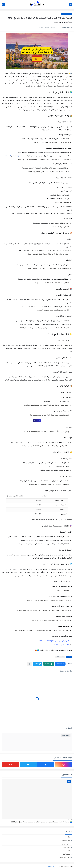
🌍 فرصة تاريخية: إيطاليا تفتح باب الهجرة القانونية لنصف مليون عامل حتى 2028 (41, 822)
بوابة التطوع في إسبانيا (61, 645)
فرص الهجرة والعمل (52, 867)
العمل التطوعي (67, 14)
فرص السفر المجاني (64, 857)
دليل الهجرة (67, 851)
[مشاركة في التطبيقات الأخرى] (30, 664)
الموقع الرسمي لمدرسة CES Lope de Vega (54, 641)
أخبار (69, 837)
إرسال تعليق (66, 735)
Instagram (18, 156)
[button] (60, 664)
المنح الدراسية (66, 844)
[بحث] (3, 5)
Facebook (8, 156)
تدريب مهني (67, 847)
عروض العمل (66, 854)
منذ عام (69, 820)
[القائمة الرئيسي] (71, 5)
